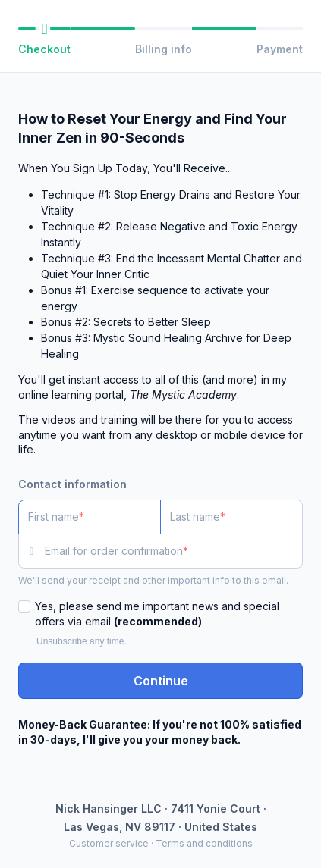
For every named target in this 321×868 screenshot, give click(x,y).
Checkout (44, 49)
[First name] (90, 517)
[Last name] (231, 517)
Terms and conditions (204, 843)
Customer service (109, 843)
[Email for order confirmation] (174, 551)
